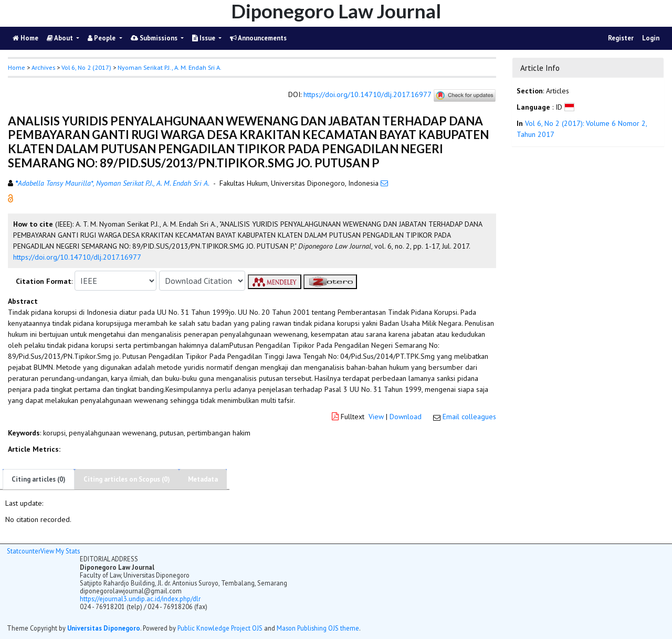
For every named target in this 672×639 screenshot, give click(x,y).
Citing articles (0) (39, 479)
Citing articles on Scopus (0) (127, 479)
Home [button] (17, 67)
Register (621, 38)
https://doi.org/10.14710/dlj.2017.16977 (367, 95)
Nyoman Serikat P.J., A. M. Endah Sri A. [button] (170, 67)
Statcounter (24, 551)
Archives (43, 67)
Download (406, 417)
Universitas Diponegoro (104, 628)
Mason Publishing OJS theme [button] (318, 628)
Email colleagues (469, 417)
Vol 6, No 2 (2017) (86, 67)
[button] (10, 198)
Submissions (155, 38)
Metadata (203, 479)
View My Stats (60, 551)
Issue (204, 38)
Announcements (258, 38)
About (61, 38)
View (376, 417)
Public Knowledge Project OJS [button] (220, 628)
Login (651, 38)
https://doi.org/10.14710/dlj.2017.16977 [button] (77, 257)
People (102, 38)
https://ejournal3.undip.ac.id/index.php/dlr (140, 599)
